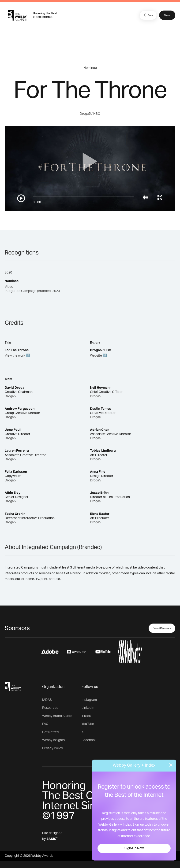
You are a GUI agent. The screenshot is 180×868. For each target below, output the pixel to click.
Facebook (89, 740)
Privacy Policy (52, 748)
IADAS (47, 700)
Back (148, 15)
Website (96, 356)
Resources (50, 708)
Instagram (89, 700)
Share (167, 15)
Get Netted (50, 732)
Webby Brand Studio (57, 716)
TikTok (86, 716)
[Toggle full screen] (160, 197)
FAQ (45, 724)
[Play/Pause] (21, 198)
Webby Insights (53, 740)
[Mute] (145, 197)
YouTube (88, 724)
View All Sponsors (162, 628)
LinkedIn (88, 708)
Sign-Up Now (134, 848)
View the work (15, 356)
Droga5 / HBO (90, 114)
